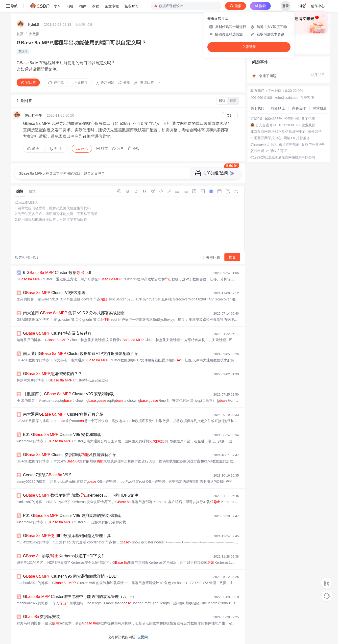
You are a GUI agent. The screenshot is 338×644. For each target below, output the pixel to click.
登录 (286, 6)
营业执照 (309, 125)
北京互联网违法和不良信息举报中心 (278, 132)
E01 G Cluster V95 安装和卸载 (62, 435)
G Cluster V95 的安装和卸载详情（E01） (71, 576)
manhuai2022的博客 (32, 583)
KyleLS (34, 25)
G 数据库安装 (41, 617)
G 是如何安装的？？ (52, 374)
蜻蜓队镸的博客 (29, 340)
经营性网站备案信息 (300, 119)
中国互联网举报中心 (266, 138)
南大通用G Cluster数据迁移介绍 (63, 414)
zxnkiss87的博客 (29, 502)
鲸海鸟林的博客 (29, 623)
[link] (20, 34)
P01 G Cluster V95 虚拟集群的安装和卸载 (72, 516)
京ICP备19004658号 (266, 119)
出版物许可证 (277, 151)
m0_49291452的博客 (33, 542)
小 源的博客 (26, 401)
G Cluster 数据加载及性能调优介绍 (70, 455)
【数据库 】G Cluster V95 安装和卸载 (68, 394)
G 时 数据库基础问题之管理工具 (67, 536)
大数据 (34, 34)
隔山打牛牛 (33, 115)
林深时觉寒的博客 (30, 380)
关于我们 (257, 108)
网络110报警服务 (297, 138)
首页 (20, 34)
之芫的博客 (25, 299)
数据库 (23, 51)
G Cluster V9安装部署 (54, 293)
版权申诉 (257, 151)
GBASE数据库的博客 (33, 320)
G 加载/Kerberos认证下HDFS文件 (64, 556)
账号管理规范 (289, 144)
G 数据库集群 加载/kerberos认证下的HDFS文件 (81, 495)
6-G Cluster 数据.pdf (57, 273)
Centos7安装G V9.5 (47, 475)
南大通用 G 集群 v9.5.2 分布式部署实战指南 (74, 313)
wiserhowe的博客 (30, 441)
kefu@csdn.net (286, 98)
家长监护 (315, 132)
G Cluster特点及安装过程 (57, 333)
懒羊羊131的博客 (30, 563)
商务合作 (299, 108)
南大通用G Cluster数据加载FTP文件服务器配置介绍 (81, 354)
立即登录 (249, 47)
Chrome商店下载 (264, 144)
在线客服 (307, 98)
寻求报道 (320, 108)
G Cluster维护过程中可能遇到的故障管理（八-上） (80, 597)
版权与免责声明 (314, 144)
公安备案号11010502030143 (278, 125)
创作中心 (318, 6)
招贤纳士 (278, 108)
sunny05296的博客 (31, 482)
